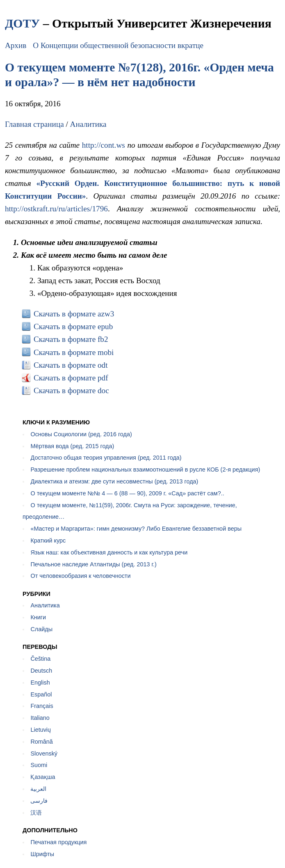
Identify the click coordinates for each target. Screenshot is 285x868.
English (40, 682)
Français (42, 706)
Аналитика (88, 124)
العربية (38, 789)
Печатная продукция (58, 842)
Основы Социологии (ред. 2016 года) (81, 434)
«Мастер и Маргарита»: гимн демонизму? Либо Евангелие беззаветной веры (136, 529)
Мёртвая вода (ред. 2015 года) (72, 446)
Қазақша (43, 777)
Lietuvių (41, 730)
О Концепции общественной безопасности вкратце (118, 45)
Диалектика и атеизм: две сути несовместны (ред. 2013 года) (114, 481)
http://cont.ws (104, 145)
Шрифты (42, 854)
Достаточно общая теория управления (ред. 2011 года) (106, 458)
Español (41, 694)
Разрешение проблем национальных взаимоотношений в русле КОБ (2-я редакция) (145, 469)
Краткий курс (48, 540)
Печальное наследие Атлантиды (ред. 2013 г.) (93, 564)
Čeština (40, 659)
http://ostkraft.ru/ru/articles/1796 (56, 209)
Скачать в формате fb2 (71, 339)
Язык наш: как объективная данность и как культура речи (109, 552)
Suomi (39, 765)
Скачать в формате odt (71, 365)
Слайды (41, 629)
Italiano (40, 718)
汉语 (36, 813)
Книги (38, 617)
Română (41, 742)
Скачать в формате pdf (71, 378)
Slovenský (44, 753)
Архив (16, 45)
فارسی (39, 801)
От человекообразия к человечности (80, 576)
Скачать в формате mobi (74, 352)
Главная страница (34, 124)
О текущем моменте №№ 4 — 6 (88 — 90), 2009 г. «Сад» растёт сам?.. (127, 493)
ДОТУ (22, 23)
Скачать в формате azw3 (74, 314)
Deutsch (41, 671)
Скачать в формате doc (71, 390)
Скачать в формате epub (73, 326)
